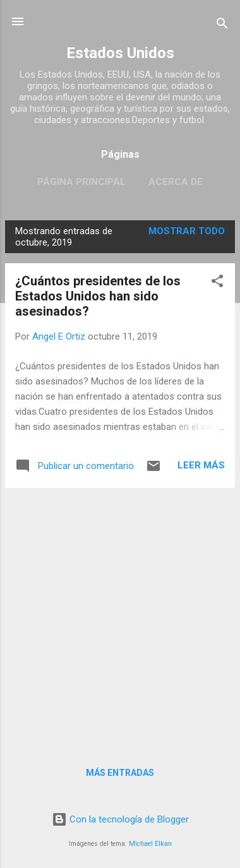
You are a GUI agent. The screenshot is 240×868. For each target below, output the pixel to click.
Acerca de (176, 182)
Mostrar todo (187, 231)
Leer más (201, 465)
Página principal (81, 182)
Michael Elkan (150, 844)
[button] (217, 283)
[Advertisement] (120, 618)
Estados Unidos (120, 53)
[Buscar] (222, 26)
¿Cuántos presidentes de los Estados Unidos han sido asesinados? (98, 296)
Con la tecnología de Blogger (120, 819)
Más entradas (120, 773)
